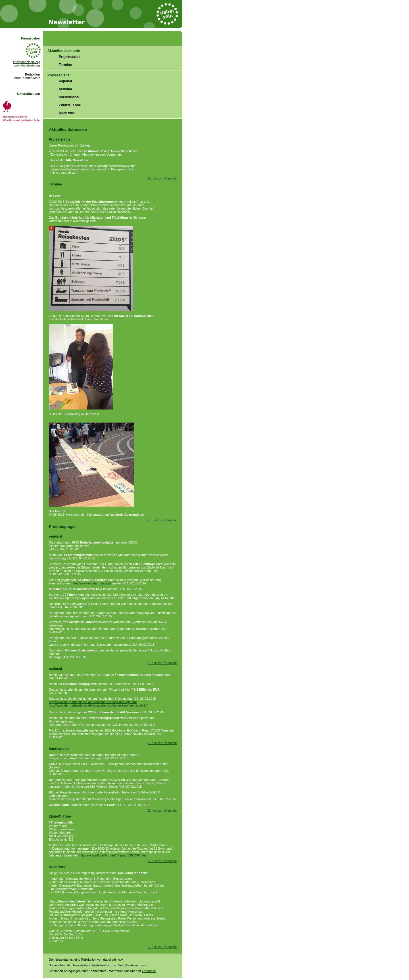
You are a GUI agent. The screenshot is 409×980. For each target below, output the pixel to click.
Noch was (67, 113)
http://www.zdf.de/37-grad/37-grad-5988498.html (113, 855)
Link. (144, 965)
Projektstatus (70, 57)
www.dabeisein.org (27, 65)
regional (65, 81)
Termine (65, 65)
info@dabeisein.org (27, 62)
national (65, 89)
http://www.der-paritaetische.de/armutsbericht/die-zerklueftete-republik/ (98, 705)
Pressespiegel (59, 75)
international (69, 97)
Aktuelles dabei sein (64, 51)
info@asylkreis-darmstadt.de (92, 583)
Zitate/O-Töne (70, 105)
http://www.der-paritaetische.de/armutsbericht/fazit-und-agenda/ (93, 702)
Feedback (149, 971)
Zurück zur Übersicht (162, 178)
